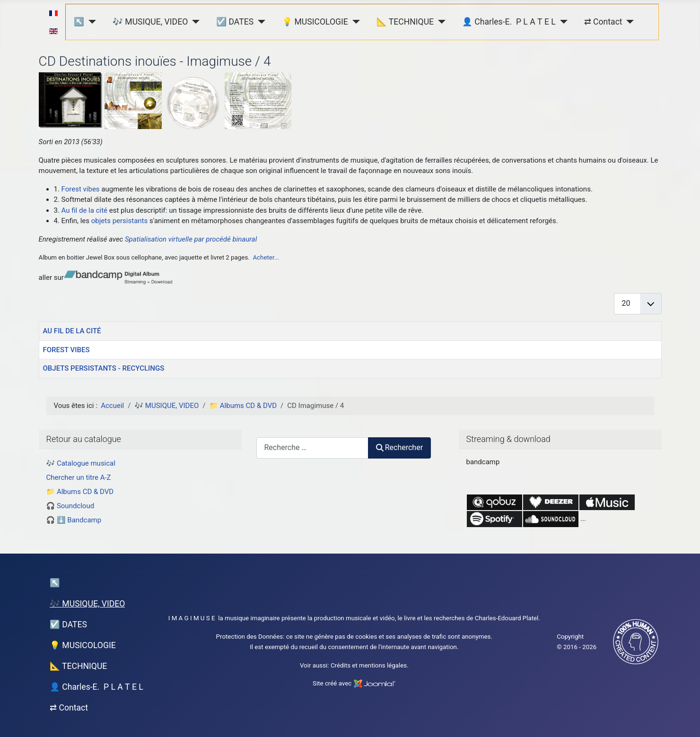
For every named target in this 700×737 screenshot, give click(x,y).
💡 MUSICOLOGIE (315, 22)
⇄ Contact (603, 22)
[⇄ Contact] (628, 22)
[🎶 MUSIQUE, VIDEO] (194, 22)
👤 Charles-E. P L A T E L (509, 22)
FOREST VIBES (66, 350)
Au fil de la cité (84, 210)
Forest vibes (81, 189)
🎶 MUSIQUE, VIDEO (150, 22)
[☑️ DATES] (259, 22)
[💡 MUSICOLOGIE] (354, 22)
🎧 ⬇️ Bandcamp (74, 520)
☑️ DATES (235, 22)
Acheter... (266, 257)
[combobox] (312, 448)
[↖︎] (90, 22)
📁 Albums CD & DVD (80, 492)
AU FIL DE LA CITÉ (72, 331)
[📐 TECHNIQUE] (440, 22)
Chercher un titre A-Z (79, 477)
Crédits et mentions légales (369, 665)
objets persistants (119, 221)
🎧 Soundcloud (70, 506)
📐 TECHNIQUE (405, 22)
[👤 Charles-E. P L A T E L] (562, 22)
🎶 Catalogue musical (81, 463)
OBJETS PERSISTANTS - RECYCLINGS (104, 368)
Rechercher (400, 447)
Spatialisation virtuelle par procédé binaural (191, 239)
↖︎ (79, 22)
